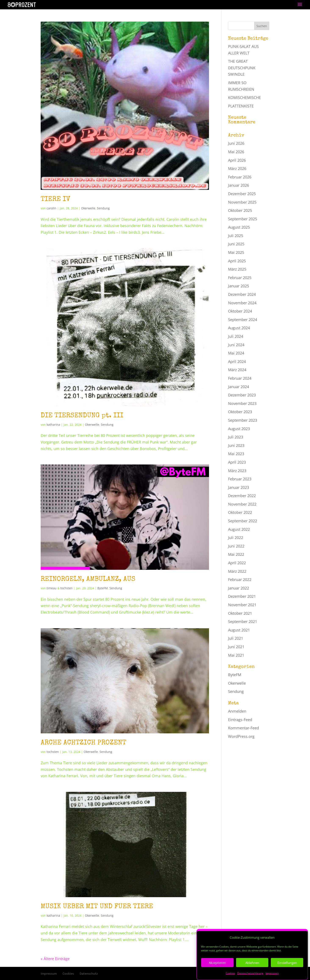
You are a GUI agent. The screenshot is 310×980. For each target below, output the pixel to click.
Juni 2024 (236, 345)
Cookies (68, 974)
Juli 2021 (236, 638)
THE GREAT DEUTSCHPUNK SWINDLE (242, 68)
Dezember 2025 (242, 194)
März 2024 (237, 370)
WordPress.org (241, 736)
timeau (52, 588)
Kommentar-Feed (244, 728)
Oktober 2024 (240, 311)
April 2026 (237, 160)
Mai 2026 (236, 152)
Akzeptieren (217, 973)
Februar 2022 (240, 580)
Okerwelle (88, 208)
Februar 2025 (240, 278)
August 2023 (239, 429)
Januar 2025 (239, 286)
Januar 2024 (239, 387)
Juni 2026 (236, 143)
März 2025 (237, 269)
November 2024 (242, 303)
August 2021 (239, 630)
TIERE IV (55, 199)
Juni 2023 (236, 445)
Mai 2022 (236, 554)
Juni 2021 (236, 647)
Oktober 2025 (240, 210)
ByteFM (103, 588)
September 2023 (243, 420)
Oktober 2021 (240, 613)
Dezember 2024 (242, 294)
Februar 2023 (240, 479)
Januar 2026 (239, 185)
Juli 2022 (236, 538)
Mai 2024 (236, 353)
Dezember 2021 (242, 596)
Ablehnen (252, 973)
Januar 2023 (239, 487)
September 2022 (243, 521)
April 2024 (237, 361)
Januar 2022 (239, 588)
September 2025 (243, 219)
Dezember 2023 (242, 395)
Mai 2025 (236, 252)
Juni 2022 (236, 546)
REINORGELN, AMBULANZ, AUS (88, 579)
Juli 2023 (236, 437)
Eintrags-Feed (240, 720)
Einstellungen (287, 973)
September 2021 (243, 621)
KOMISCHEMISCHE (244, 97)
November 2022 (242, 504)
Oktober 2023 (240, 412)
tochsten (66, 588)
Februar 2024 (240, 378)
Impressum (49, 974)
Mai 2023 (236, 454)
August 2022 (239, 529)
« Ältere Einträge (55, 959)
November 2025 (242, 202)
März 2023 (237, 471)
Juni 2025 (236, 244)
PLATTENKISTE (241, 106)
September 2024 (243, 320)
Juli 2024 (236, 336)
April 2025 (237, 261)
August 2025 (239, 227)
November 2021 (242, 605)
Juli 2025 (236, 236)
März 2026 (237, 168)
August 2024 (239, 328)
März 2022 (237, 571)
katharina (53, 425)
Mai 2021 (236, 655)
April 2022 (237, 563)
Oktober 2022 (240, 512)
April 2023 (237, 462)
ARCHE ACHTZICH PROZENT (83, 743)
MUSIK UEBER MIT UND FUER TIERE (97, 907)
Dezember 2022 (242, 496)
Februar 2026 (240, 177)
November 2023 (242, 403)
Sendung (103, 208)
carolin (51, 208)
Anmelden (237, 711)
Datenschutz (89, 974)
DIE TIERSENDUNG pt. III (82, 416)
